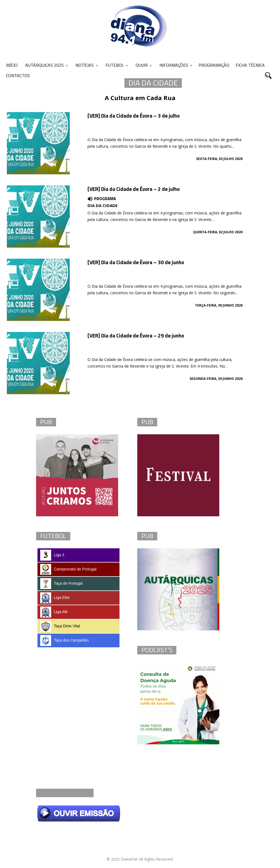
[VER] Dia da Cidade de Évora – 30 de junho (136, 262)
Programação (214, 65)
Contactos (18, 75)
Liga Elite (55, 598)
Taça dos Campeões (65, 640)
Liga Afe (54, 612)
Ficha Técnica (250, 65)
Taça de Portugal (61, 584)
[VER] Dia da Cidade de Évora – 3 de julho (134, 116)
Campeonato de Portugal (68, 569)
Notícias (85, 65)
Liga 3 (52, 555)
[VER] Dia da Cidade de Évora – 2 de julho (134, 189)
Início (12, 65)
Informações (174, 65)
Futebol (115, 65)
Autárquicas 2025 (44, 65)
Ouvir (142, 65)
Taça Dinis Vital (60, 626)
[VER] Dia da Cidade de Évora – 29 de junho (136, 335)
